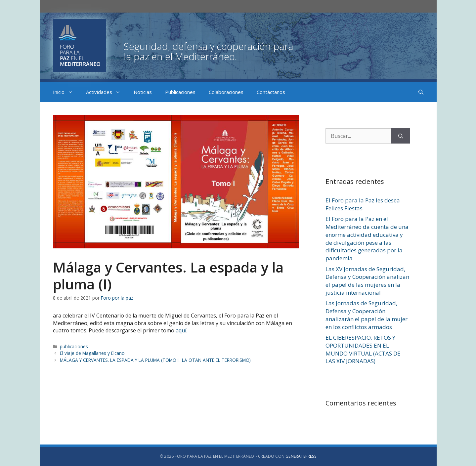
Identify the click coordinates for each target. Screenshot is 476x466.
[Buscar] (401, 136)
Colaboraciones (226, 92)
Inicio (66, 92)
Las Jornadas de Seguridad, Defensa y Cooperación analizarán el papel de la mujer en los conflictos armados (367, 315)
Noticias (143, 92)
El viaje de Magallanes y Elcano (92, 353)
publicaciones (74, 346)
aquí (181, 330)
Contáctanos (271, 92)
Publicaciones (180, 92)
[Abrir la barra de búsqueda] (421, 92)
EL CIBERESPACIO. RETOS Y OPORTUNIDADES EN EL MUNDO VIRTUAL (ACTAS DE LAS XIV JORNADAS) (363, 349)
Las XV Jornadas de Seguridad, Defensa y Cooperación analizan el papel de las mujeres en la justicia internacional (367, 281)
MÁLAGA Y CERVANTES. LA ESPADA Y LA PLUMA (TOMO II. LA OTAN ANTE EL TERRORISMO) (155, 360)
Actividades (107, 92)
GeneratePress (301, 456)
